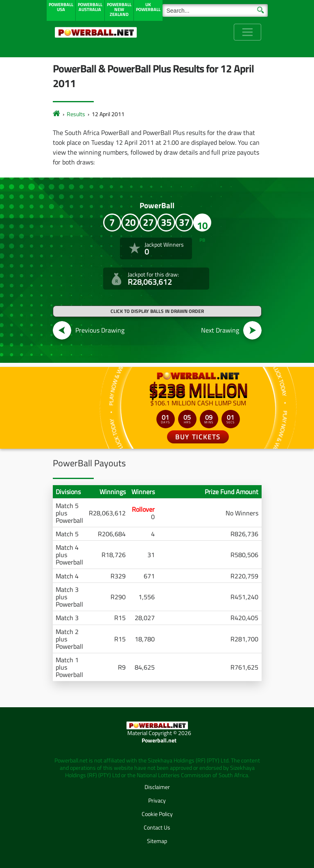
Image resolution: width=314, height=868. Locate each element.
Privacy (157, 800)
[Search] (215, 10)
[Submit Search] (261, 9)
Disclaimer (157, 787)
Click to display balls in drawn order (157, 311)
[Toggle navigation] (247, 32)
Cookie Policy (157, 814)
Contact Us (157, 827)
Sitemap (157, 841)
